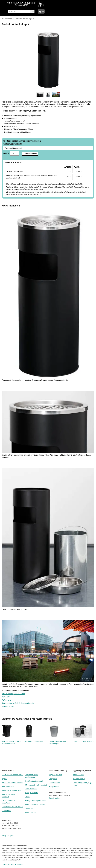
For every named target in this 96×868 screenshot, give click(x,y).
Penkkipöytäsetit (8, 786)
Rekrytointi (53, 779)
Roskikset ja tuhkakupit (24, 19)
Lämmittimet (6, 811)
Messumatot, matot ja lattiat (36, 785)
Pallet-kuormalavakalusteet (12, 783)
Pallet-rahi (6, 697)
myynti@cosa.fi (79, 779)
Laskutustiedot (55, 783)
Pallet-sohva (6, 700)
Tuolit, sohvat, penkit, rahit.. (12, 775)
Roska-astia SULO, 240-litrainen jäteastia (18, 703)
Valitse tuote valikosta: (48, 146)
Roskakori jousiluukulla (34, 741)
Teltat (27, 797)
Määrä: (11, 153)
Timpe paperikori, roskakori (83, 741)
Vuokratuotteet (7, 19)
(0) (42, 11)
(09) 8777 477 (78, 775)
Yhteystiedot (54, 786)
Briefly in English (8, 836)
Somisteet (29, 808)
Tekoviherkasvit (8, 706)
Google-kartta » (55, 798)
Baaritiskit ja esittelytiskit (11, 790)
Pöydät (4, 779)
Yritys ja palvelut (55, 775)
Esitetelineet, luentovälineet (12, 807)
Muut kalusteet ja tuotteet (35, 804)
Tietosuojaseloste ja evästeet (12, 864)
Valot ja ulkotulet (32, 793)
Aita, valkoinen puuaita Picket (13, 694)
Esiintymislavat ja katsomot (36, 801)
